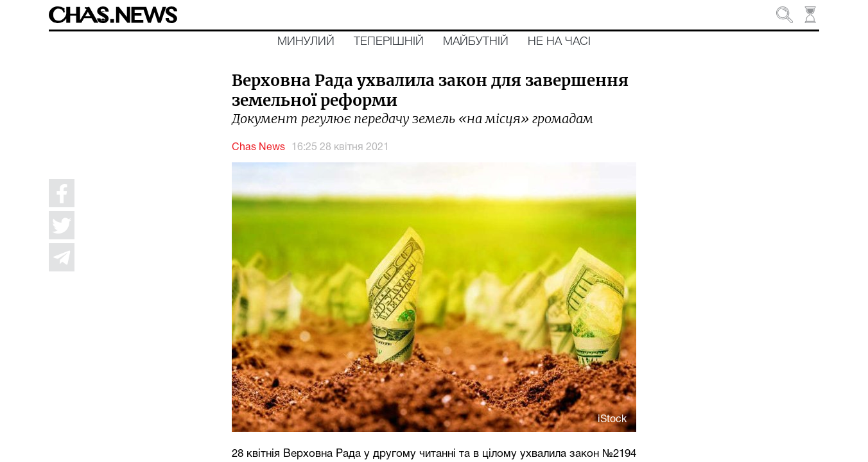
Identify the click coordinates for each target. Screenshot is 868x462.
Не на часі (559, 42)
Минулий (306, 42)
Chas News (258, 148)
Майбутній (476, 42)
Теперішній (389, 42)
